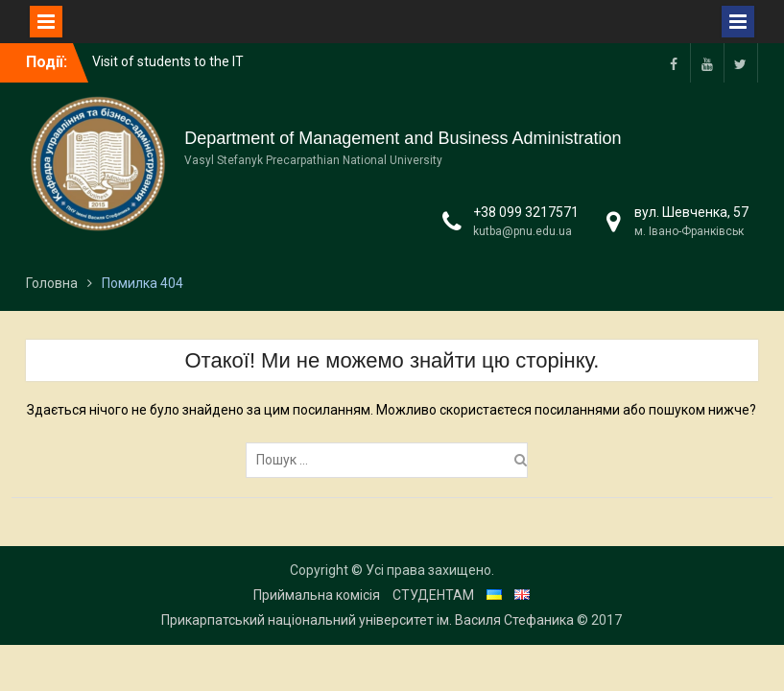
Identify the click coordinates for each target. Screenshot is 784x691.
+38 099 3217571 (526, 212)
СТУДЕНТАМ (433, 595)
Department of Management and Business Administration (403, 138)
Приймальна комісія (317, 595)
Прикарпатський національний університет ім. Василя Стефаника (368, 620)
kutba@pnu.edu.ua (523, 231)
